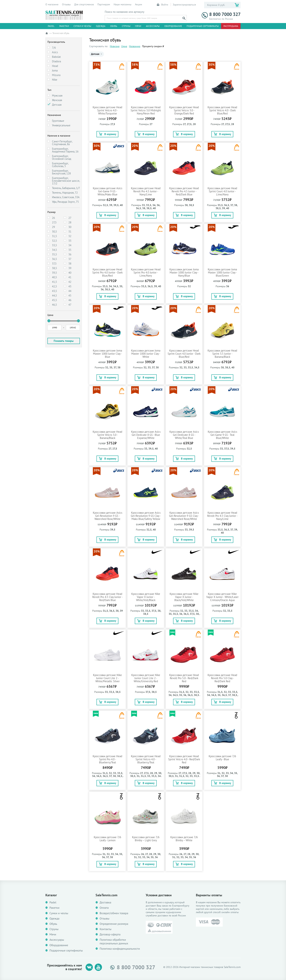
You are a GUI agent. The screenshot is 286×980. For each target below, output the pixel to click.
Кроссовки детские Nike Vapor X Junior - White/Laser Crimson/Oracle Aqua (222, 597)
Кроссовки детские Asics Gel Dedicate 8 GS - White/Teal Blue (184, 435)
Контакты (106, 929)
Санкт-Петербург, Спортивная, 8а (62, 143)
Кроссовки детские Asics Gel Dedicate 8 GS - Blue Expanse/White (146, 435)
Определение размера (114, 924)
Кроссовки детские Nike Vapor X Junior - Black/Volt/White (184, 597)
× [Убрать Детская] (101, 54)
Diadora (56, 61)
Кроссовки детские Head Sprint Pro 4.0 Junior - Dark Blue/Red (107, 272)
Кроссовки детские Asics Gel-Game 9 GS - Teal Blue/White (222, 435)
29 (53, 227)
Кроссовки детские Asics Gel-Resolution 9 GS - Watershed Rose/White (108, 516)
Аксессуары (153, 26)
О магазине (52, 4)
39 (70, 268)
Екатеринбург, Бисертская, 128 (61, 172)
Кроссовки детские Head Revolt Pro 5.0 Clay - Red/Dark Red (222, 678)
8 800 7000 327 (221, 14)
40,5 (54, 277)
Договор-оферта (110, 934)
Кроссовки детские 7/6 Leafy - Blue (222, 758)
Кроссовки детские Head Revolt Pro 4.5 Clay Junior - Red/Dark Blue (107, 597)
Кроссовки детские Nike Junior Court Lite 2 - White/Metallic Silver (107, 678)
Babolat (56, 57)
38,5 (54, 268)
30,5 (54, 232)
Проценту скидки (152, 46)
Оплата (104, 908)
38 (70, 264)
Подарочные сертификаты (203, 26)
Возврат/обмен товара (114, 913)
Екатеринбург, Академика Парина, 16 (65, 150)
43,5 (54, 291)
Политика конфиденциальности (120, 949)
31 (70, 232)
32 (70, 236)
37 (70, 259)
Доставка (105, 902)
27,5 (54, 222)
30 (70, 227)
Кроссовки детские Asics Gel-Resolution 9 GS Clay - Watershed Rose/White (184, 516)
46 (70, 300)
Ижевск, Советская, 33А (66, 197)
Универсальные (61, 125)
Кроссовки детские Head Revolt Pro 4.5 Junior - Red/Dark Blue (184, 191)
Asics (55, 52)
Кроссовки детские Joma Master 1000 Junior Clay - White (146, 354)
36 (70, 254)
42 (70, 282)
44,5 (54, 295)
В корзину (108, 134)
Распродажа (231, 26)
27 (70, 218)
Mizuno (56, 75)
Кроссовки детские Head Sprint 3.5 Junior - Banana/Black (222, 354)
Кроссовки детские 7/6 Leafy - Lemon (107, 839)
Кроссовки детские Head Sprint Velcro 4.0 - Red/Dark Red (184, 759)
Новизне (115, 46)
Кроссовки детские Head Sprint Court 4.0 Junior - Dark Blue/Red (184, 354)
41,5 (54, 282)
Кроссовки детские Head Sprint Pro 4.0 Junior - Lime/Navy (146, 272)
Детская (57, 105)
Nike (55, 80)
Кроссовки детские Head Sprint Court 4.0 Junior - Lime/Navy (222, 191)
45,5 (54, 300)
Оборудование (173, 26)
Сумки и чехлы (82, 26)
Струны (126, 26)
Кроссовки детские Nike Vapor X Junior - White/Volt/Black (146, 597)
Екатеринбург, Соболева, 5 (60, 165)
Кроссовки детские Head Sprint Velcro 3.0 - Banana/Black (107, 435)
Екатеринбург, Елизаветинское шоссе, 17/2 (66, 181)
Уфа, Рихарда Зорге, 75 (65, 202)
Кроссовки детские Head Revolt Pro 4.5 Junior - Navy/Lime (146, 191)
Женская (57, 100)
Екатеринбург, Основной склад (62, 157)
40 (70, 273)
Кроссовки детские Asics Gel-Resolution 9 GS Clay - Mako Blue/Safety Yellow (146, 516)
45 (70, 295)
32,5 (54, 241)
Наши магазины (122, 4)
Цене (124, 46)
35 (70, 250)
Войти (163, 5)
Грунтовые (58, 121)
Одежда (101, 26)
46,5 (54, 305)
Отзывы (66, 4)
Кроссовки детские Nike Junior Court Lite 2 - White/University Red (146, 678)
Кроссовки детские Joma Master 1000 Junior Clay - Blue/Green (222, 272)
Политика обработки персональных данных (114, 941)
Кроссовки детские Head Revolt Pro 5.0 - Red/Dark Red (184, 678)
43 (70, 286)
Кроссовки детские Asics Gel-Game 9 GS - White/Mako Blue (108, 191)
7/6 (54, 48)
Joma (55, 70)
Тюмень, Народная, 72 (65, 193)
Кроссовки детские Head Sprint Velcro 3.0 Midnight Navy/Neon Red (146, 110)
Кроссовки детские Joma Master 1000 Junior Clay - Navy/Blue (184, 272)
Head (55, 66)
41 (70, 277)
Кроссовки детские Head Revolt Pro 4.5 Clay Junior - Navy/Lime (222, 516)
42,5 (54, 286)
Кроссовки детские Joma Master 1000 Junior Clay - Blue (107, 354)
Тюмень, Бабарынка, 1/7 (66, 188)
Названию (135, 46)
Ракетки (64, 26)
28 (70, 222)
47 (70, 305)
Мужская (57, 96)
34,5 (54, 250)
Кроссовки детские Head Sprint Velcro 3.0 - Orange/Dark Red (184, 110)
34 (70, 245)
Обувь (114, 26)
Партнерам (104, 4)
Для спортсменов (84, 4)
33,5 (54, 245)
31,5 (54, 236)
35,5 (54, 254)
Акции (139, 4)
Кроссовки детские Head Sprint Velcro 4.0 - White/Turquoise (107, 110)
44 (70, 291)
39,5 (54, 273)
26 (53, 218)
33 (70, 241)
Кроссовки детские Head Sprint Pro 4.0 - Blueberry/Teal (107, 759)
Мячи (138, 26)
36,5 (54, 259)
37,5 (54, 264)
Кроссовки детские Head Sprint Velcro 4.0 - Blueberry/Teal (146, 759)
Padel (51, 26)
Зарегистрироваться (184, 5)
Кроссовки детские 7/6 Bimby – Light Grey (146, 839)
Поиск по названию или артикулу (124, 12)
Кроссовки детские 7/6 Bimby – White (184, 839)
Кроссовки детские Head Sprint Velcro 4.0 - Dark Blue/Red (222, 110)
